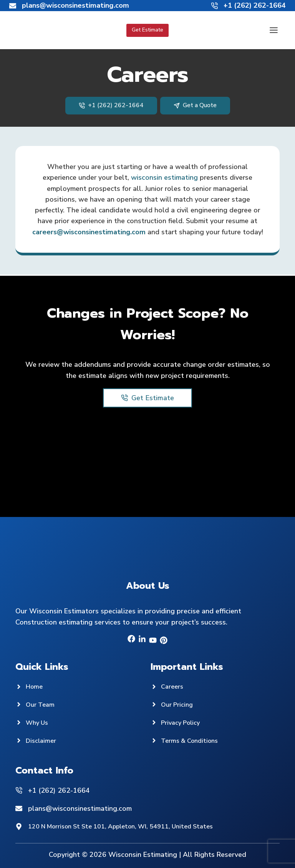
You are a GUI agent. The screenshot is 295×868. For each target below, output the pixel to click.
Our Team (41, 704)
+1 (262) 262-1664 (59, 790)
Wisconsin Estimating (142, 855)
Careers (173, 686)
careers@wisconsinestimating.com (88, 233)
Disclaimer (42, 740)
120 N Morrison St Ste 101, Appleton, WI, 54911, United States (131, 827)
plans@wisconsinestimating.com (80, 808)
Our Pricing (179, 704)
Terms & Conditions (192, 740)
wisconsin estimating (165, 177)
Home (35, 686)
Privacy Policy (183, 722)
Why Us (38, 722)
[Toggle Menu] (274, 30)
